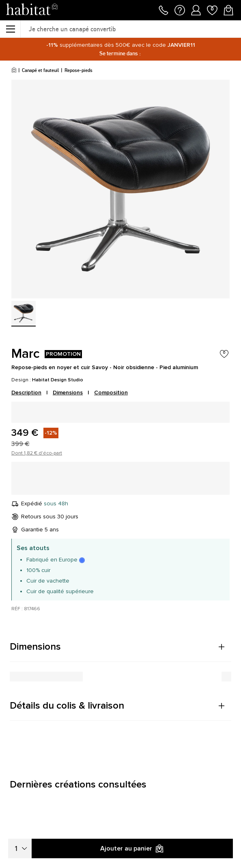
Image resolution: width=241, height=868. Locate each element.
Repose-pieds (79, 70)
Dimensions (68, 393)
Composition (111, 393)
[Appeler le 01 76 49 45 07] (164, 9)
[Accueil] (14, 70)
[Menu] (10, 29)
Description (26, 393)
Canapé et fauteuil (40, 70)
